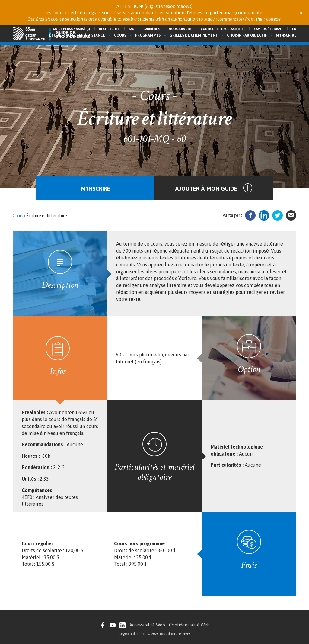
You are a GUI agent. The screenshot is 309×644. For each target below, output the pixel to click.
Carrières (151, 29)
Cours (120, 35)
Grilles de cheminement (194, 35)
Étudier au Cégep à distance (77, 35)
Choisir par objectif (247, 35)
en (294, 29)
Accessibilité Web (147, 625)
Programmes (148, 35)
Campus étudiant (269, 29)
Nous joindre (180, 29)
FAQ (132, 29)
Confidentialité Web (189, 625)
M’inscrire (286, 35)
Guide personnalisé (71, 29)
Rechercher (109, 29)
